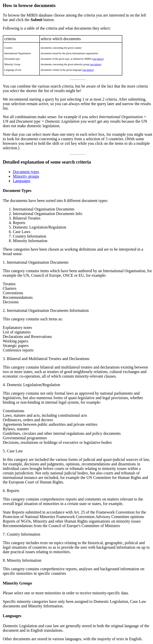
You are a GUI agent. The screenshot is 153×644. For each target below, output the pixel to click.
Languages (22, 181)
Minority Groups (17, 583)
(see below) (98, 59)
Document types (26, 172)
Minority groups (26, 176)
